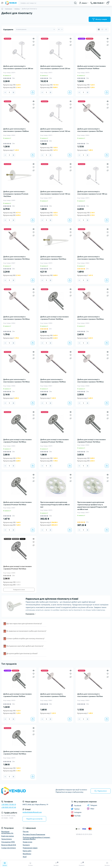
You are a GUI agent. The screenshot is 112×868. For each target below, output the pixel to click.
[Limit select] (60, 29)
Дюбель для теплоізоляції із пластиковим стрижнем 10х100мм (16, 318)
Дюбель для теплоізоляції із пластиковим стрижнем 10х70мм (90, 130)
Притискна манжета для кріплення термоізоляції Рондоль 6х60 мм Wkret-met (55, 505)
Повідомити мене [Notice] (19, 590)
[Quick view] (34, 38)
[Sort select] (35, 29)
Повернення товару (30, 848)
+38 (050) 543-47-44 (9, 807)
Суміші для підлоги (9, 848)
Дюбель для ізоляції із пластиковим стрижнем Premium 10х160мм (91, 441)
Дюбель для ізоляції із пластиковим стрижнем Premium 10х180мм (17, 441)
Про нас (26, 831)
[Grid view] (99, 29)
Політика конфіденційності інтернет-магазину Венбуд (37, 838)
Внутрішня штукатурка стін (7, 832)
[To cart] (33, 92)
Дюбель (17, 9)
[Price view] (106, 29)
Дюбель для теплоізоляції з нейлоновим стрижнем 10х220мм (53, 258)
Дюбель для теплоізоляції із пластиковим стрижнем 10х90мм (53, 381)
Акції (25, 857)
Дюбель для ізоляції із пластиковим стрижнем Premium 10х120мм (17, 568)
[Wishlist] (34, 42)
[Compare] (34, 45)
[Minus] (5, 92)
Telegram (92, 805)
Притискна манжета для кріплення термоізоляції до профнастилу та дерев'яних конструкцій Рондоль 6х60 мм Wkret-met (92, 506)
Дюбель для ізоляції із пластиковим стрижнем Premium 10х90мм (91, 67)
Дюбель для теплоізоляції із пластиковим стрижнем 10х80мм (16, 130)
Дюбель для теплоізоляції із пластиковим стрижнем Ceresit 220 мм (55, 67)
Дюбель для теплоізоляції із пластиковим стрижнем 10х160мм (16, 258)
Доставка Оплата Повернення (34, 834)
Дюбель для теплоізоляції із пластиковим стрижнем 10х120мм (91, 258)
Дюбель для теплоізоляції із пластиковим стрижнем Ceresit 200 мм (18, 67)
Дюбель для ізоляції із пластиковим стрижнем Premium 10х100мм (54, 441)
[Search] (75, 3)
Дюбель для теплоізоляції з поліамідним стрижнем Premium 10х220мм (16, 194)
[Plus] (13, 92)
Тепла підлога (6, 839)
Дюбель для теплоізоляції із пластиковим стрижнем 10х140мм (16, 381)
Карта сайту (27, 851)
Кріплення (9, 9)
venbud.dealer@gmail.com (32, 812)
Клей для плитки (8, 836)
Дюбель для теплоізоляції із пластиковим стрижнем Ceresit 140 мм (55, 193)
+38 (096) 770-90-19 (9, 805)
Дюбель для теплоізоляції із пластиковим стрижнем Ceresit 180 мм (92, 193)
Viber (91, 809)
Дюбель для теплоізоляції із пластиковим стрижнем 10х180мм (91, 381)
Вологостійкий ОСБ (9, 845)
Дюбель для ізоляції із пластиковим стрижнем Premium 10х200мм (54, 318)
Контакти (26, 845)
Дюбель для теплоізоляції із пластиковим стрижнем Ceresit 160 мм (55, 130)
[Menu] (3, 3)
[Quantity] (9, 92)
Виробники (27, 854)
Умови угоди (27, 842)
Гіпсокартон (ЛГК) (8, 842)
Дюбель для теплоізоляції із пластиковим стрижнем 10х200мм (91, 318)
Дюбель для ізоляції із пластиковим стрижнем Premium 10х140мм (17, 503)
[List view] (102, 29)
